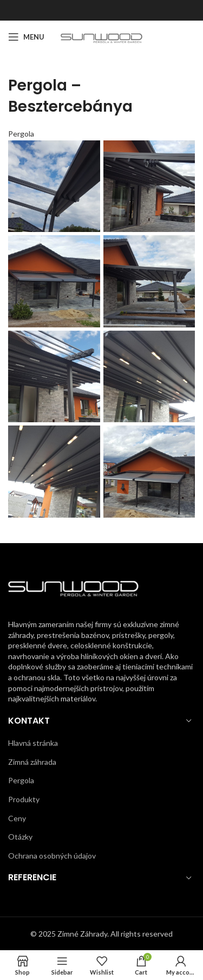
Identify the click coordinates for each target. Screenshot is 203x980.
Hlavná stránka (33, 743)
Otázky (20, 837)
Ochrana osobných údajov (52, 856)
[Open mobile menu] (26, 37)
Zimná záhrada (32, 762)
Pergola (21, 134)
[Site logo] (101, 36)
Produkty (24, 799)
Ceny (17, 818)
